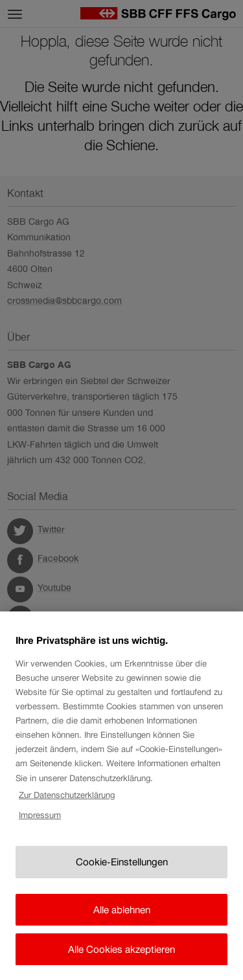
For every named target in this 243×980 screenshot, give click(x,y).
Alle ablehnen (122, 925)
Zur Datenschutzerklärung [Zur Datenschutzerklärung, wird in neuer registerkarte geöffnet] (67, 810)
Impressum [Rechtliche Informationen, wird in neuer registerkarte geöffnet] (40, 830)
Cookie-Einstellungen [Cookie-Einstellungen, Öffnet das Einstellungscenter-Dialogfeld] (122, 877)
